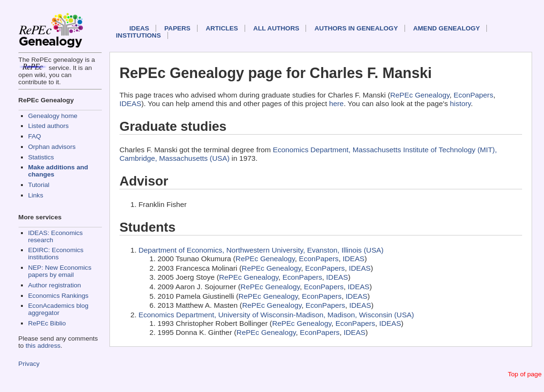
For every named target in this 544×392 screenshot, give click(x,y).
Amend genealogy (446, 28)
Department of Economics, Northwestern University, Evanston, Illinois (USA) (261, 250)
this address (43, 346)
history (460, 103)
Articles (222, 28)
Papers (177, 28)
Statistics (41, 157)
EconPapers (473, 95)
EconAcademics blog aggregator (58, 309)
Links (36, 195)
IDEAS (139, 28)
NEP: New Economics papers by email (60, 271)
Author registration (54, 285)
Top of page (525, 374)
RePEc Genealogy (420, 95)
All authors (276, 28)
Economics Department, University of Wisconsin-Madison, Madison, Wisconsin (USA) (276, 315)
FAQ (35, 136)
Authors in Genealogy (356, 28)
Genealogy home (53, 116)
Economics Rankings (58, 296)
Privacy (29, 364)
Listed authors (48, 126)
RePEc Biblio (47, 323)
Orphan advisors (52, 147)
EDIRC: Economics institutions (56, 254)
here (337, 103)
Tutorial (39, 185)
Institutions (138, 35)
